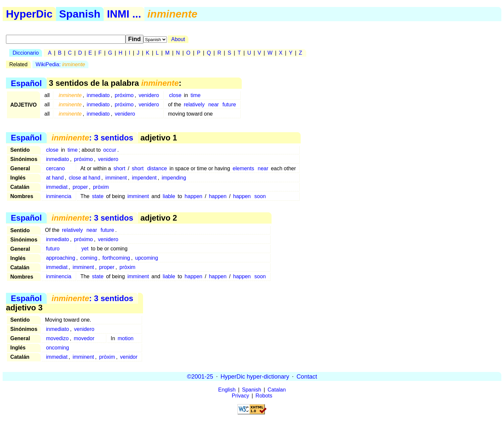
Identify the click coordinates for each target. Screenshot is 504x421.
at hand (55, 178)
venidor (129, 357)
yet (85, 249)
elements (244, 168)
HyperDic (29, 14)
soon (260, 196)
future (229, 105)
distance (157, 168)
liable (169, 196)
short (120, 168)
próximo (124, 95)
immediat (57, 187)
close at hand (85, 178)
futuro (53, 249)
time (196, 95)
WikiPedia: (60, 64)
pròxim (101, 187)
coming (89, 258)
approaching (61, 258)
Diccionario (26, 53)
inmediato (98, 95)
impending (174, 178)
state (98, 196)
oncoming (57, 348)
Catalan (277, 390)
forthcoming (116, 258)
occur (110, 150)
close (175, 95)
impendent (144, 178)
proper (80, 187)
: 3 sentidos (93, 138)
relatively (194, 105)
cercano (55, 168)
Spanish (80, 14)
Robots (264, 396)
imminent (116, 178)
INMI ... (124, 14)
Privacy (240, 396)
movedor (84, 338)
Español (26, 83)
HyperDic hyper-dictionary (255, 376)
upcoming (147, 258)
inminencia (59, 196)
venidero (149, 95)
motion (126, 338)
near (214, 105)
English (227, 390)
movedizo (57, 338)
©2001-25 (200, 376)
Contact (307, 376)
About (178, 39)
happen (194, 196)
